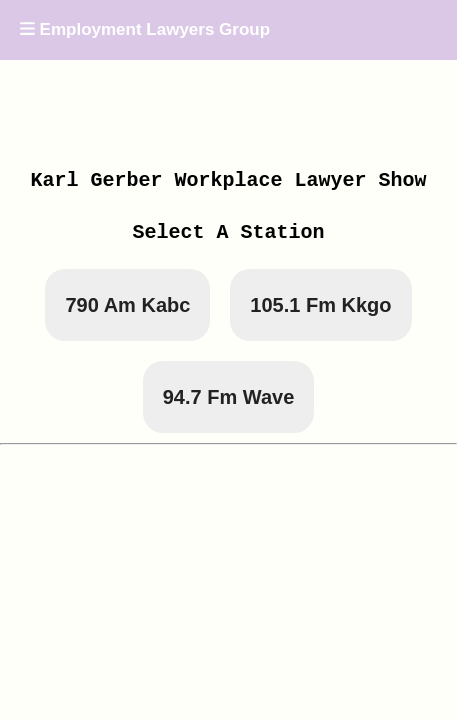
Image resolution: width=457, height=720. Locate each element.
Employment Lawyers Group (145, 29)
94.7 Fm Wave (229, 397)
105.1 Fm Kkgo (320, 305)
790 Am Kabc (127, 305)
